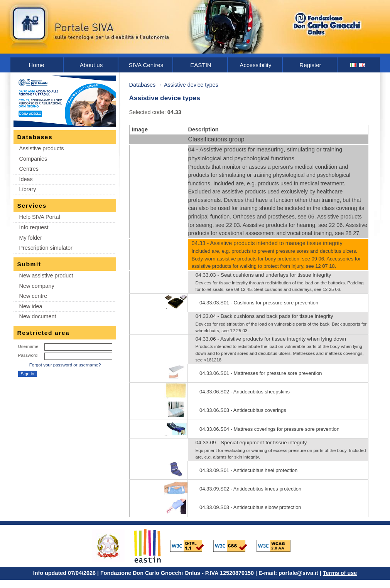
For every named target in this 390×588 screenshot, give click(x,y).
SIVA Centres (146, 65)
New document (38, 316)
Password (28, 355)
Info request (34, 227)
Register (310, 65)
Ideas (26, 179)
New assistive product (46, 276)
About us (91, 65)
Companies (33, 159)
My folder (31, 238)
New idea (31, 306)
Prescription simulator (46, 248)
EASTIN (201, 65)
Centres (29, 169)
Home (36, 65)
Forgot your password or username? (65, 365)
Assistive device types (191, 85)
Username (28, 346)
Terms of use (340, 573)
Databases (143, 85)
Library (28, 189)
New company (37, 286)
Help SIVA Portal (40, 217)
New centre (33, 296)
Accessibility (255, 65)
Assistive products (42, 148)
